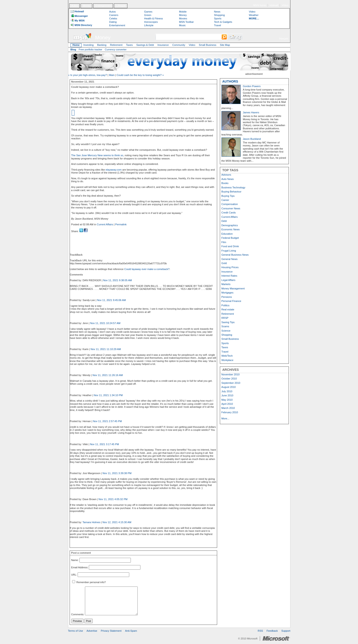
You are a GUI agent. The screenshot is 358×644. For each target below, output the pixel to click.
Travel (217, 25)
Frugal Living (229, 251)
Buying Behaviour (232, 192)
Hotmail (274, 5)
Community (179, 45)
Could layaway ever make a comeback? (147, 269)
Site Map (225, 45)
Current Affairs (105, 224)
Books (225, 183)
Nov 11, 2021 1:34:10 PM (108, 395)
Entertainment (103, 6)
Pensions (227, 297)
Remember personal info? (89, 582)
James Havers (251, 112)
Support (286, 631)
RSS (260, 631)
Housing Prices (230, 267)
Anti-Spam (131, 631)
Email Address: (80, 567)
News (217, 12)
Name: (75, 560)
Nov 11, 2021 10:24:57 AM (105, 323)
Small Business (208, 45)
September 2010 (231, 383)
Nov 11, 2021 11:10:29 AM (106, 349)
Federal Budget (230, 238)
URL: (74, 575)
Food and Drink (230, 246)
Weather (254, 15)
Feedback (272, 631)
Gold (224, 263)
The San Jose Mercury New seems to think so (97, 155)
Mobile (183, 12)
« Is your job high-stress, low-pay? (88, 75)
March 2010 (228, 408)
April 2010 (227, 404)
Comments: (78, 614)
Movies (183, 18)
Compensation (230, 204)
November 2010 (231, 374)
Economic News (231, 229)
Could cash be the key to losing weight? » (140, 75)
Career (225, 200)
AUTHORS (230, 81)
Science (226, 331)
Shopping (219, 15)
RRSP (225, 318)
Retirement (116, 45)
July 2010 (227, 391)
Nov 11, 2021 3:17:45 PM (104, 444)
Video (285, 5)
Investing (88, 45)
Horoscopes (151, 22)
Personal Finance (231, 301)
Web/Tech (227, 356)
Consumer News (231, 208)
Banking (102, 45)
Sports (218, 18)
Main (112, 75)
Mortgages (228, 293)
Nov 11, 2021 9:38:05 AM (117, 280)
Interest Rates (229, 276)
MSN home (260, 5)
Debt (224, 221)
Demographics (230, 225)
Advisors (226, 175)
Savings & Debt (145, 45)
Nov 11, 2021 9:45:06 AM (111, 300)
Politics (225, 305)
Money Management (233, 288)
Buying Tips (228, 196)
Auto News (228, 179)
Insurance (163, 45)
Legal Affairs (228, 280)
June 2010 (227, 395)
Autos (75, 6)
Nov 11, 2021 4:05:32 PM (113, 499)
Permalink (121, 224)
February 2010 (230, 412)
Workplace (228, 360)
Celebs (113, 18)
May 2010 (227, 400)
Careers (114, 15)
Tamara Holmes (91, 522)
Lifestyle (121, 6)
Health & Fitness (153, 18)
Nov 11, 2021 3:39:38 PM (117, 473)
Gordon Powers (252, 86)
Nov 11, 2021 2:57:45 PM (107, 421)
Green (148, 15)
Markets (226, 284)
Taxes (129, 45)
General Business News (235, 255)
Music (182, 25)
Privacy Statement (111, 631)
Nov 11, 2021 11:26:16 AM (108, 375)
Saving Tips (228, 322)
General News (230, 259)
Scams (225, 326)
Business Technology (233, 187)
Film (224, 242)
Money (87, 6)
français (284, 39)
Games (148, 12)
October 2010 (229, 379)
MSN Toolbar (186, 22)
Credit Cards (229, 213)
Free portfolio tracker (91, 49)
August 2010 (229, 387)
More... (225, 418)
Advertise (92, 631)
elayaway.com (114, 170)
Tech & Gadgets (223, 22)
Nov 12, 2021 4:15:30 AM (117, 522)
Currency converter (116, 49)
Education (227, 234)
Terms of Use (76, 631)
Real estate (228, 309)
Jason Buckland (252, 139)
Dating (113, 22)
